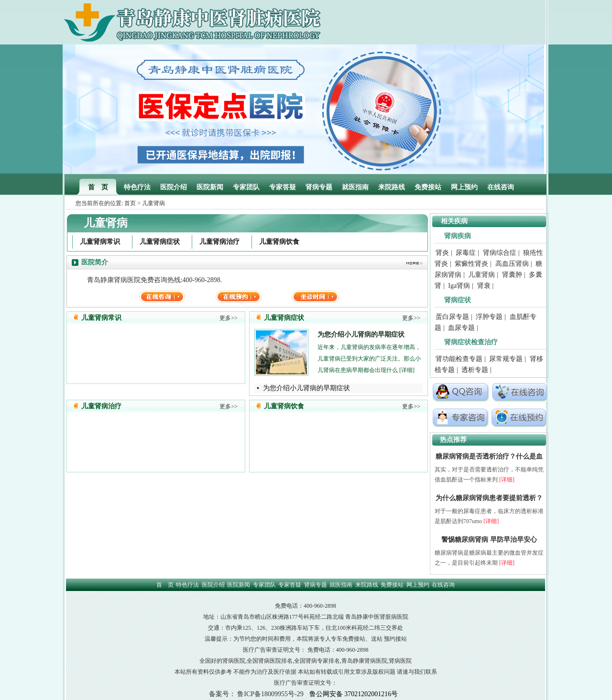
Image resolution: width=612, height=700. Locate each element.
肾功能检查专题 (459, 359)
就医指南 (355, 187)
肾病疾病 (458, 236)
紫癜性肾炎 (471, 264)
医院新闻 (210, 187)
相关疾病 (454, 221)
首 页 (98, 187)
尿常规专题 (506, 359)
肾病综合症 (500, 253)
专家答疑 (283, 187)
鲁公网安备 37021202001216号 (354, 694)
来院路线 (392, 187)
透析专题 (475, 370)
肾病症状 (458, 300)
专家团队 (246, 187)
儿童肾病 (481, 275)
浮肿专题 (489, 317)
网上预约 (464, 187)
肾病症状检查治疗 (471, 342)
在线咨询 (501, 187)
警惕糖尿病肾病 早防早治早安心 (489, 540)
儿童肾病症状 (160, 242)
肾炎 (442, 253)
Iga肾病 (459, 286)
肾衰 (484, 286)
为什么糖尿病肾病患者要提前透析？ (489, 498)
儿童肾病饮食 (279, 242)
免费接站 (428, 187)
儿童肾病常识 (100, 242)
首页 (130, 203)
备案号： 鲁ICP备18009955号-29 (256, 694)
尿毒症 (466, 253)
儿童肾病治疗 (219, 242)
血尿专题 (461, 328)
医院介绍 (174, 187)
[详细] (407, 370)
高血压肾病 (512, 264)
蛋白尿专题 (452, 317)
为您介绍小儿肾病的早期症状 (361, 334)
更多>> (229, 318)
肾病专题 (319, 187)
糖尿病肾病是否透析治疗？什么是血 (489, 456)
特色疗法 (137, 187)
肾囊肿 (512, 275)
